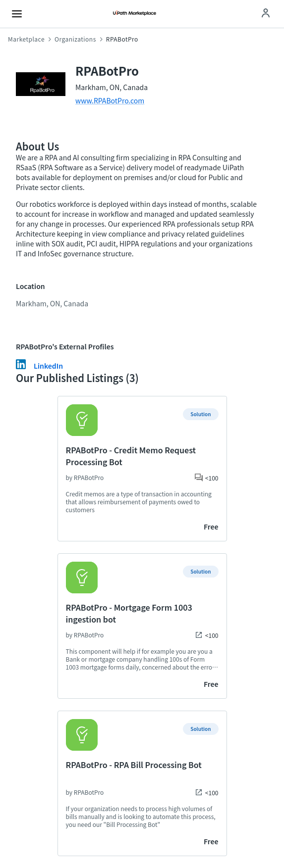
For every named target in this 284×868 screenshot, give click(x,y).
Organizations (75, 39)
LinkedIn (48, 366)
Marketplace (26, 39)
